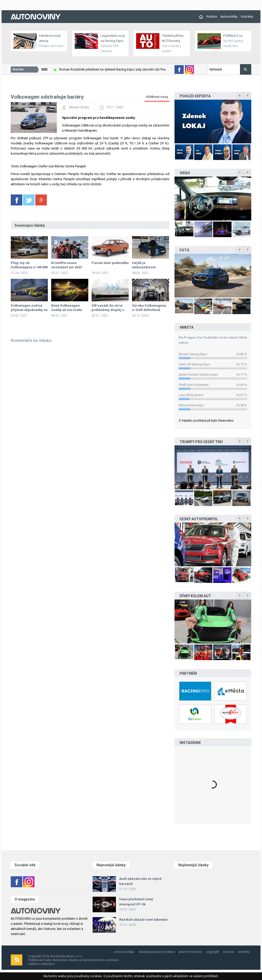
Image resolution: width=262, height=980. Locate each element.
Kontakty (247, 17)
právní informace (190, 952)
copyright (213, 952)
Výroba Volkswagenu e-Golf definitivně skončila (149, 310)
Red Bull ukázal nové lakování (143, 920)
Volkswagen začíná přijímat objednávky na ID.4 (29, 310)
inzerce (228, 952)
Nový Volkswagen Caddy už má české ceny (67, 310)
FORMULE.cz (233, 36)
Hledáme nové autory (50, 38)
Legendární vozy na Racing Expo (113, 38)
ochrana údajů (124, 952)
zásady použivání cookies (156, 952)
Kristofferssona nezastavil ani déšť (67, 265)
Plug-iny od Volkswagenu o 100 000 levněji (29, 267)
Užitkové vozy (157, 97)
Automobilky (229, 17)
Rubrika (212, 17)
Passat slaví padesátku (110, 263)
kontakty (244, 952)
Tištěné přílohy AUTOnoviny (173, 38)
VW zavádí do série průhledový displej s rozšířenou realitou (108, 310)
